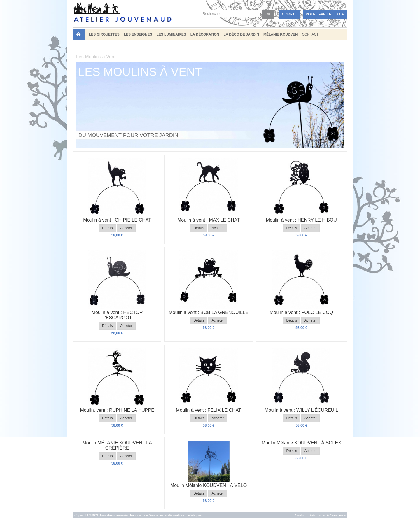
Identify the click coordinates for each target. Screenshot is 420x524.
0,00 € (339, 14)
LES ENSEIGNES (138, 34)
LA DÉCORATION (205, 34)
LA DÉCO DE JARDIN (241, 34)
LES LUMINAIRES (171, 34)
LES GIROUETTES (104, 34)
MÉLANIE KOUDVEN (280, 34)
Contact (310, 34)
